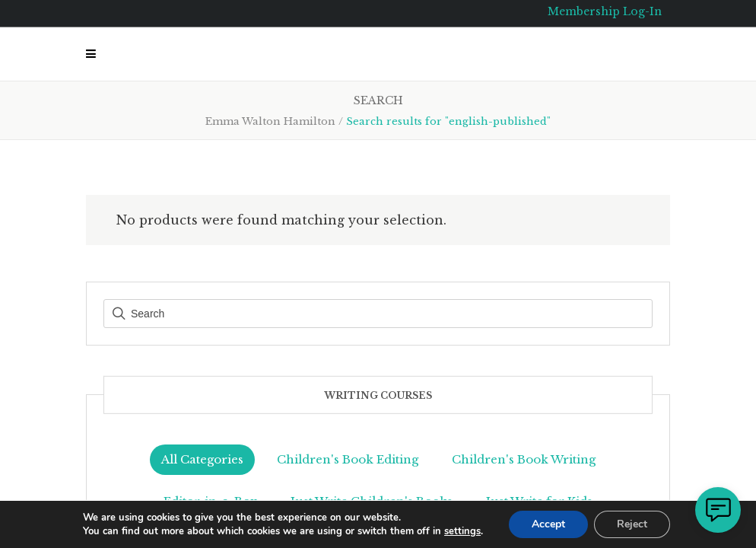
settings (462, 531)
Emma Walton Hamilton (270, 121)
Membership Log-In (605, 11)
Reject (632, 524)
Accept (548, 524)
